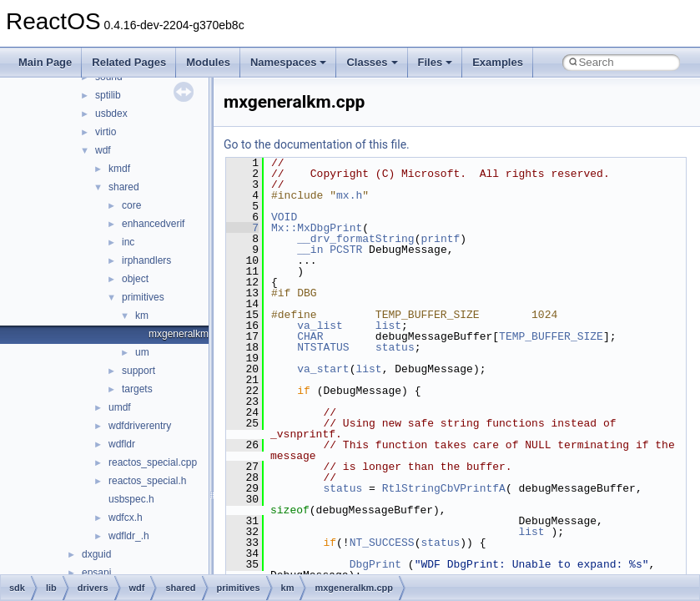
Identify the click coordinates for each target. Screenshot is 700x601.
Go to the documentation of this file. (317, 144)
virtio (106, 132)
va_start (323, 369)
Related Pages (129, 62)
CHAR (310, 336)
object (135, 279)
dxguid (96, 554)
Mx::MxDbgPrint (317, 228)
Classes (372, 62)
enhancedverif (153, 224)
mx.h (349, 195)
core (131, 205)
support (138, 371)
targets (137, 389)
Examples (498, 62)
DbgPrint (375, 564)
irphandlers (146, 260)
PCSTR (346, 250)
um (142, 352)
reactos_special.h (147, 481)
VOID (284, 217)
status (395, 347)
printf (440, 239)
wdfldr (122, 444)
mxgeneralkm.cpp (188, 334)
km (142, 316)
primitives (143, 297)
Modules (208, 62)
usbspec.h (131, 499)
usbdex (111, 114)
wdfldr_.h (129, 536)
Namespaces (289, 62)
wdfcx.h (126, 518)
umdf (120, 407)
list (388, 326)
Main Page (45, 62)
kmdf (119, 169)
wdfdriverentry (140, 426)
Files (436, 62)
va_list (320, 326)
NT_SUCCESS (382, 543)
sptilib (108, 95)
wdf (103, 150)
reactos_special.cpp (153, 462)
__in (310, 250)
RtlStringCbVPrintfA (444, 488)
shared (124, 187)
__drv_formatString (355, 239)
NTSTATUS (323, 347)
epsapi (96, 573)
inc (128, 242)
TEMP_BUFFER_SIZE (551, 336)
